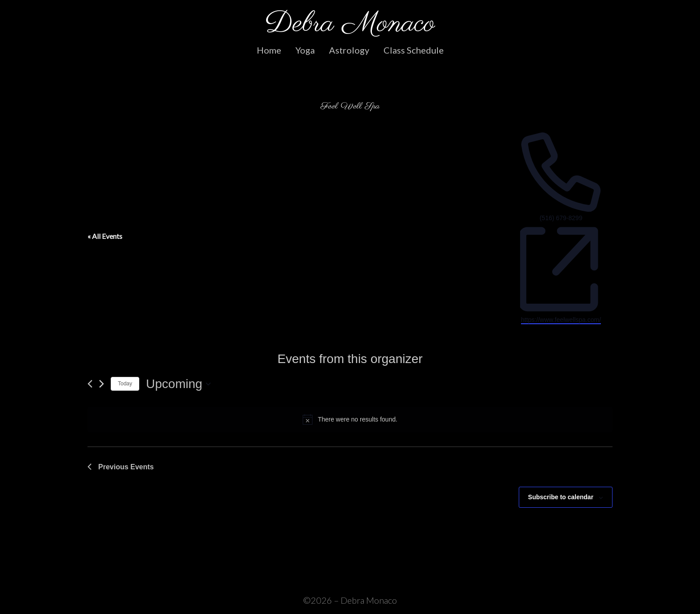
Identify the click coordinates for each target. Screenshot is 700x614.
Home (269, 50)
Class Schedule (414, 50)
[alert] (350, 419)
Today (125, 384)
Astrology (349, 50)
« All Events (105, 236)
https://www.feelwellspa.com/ (561, 320)
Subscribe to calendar (561, 497)
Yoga (305, 50)
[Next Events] (102, 384)
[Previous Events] (90, 384)
